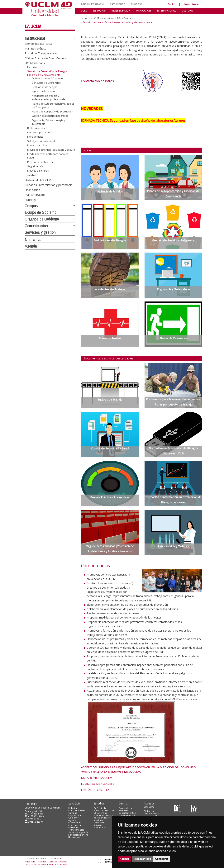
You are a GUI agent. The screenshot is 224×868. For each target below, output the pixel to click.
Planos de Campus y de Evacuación (52, 111)
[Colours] (194, 809)
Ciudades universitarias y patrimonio (49, 185)
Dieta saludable (36, 128)
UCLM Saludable (35, 63)
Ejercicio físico (35, 137)
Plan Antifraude (35, 195)
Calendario (99, 822)
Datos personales (57, 862)
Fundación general (79, 835)
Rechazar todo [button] (142, 859)
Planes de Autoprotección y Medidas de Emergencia (53, 105)
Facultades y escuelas (125, 809)
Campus (31, 206)
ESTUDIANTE (117, 4)
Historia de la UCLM (38, 180)
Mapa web (62, 864)
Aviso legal (30, 862)
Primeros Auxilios (37, 145)
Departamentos (127, 813)
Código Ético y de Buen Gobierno (47, 58)
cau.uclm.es (34, 822)
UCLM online (100, 813)
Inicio (84, 18)
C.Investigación (127, 815)
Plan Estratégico (36, 48)
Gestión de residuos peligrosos (50, 116)
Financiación (32, 190)
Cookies (42, 862)
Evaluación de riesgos (45, 87)
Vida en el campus (103, 815)
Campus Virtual (152, 813)
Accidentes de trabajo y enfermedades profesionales (49, 97)
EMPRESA (137, 4)
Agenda (31, 246)
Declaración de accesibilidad (39, 864)
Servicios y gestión (40, 232)
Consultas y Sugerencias (46, 83)
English (172, 4)
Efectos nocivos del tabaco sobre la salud (48, 156)
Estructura (33, 67)
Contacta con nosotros (97, 81)
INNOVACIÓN (143, 10)
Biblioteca (149, 811)
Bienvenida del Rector (39, 43)
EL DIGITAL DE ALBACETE (98, 784)
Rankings (31, 199)
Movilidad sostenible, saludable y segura (51, 150)
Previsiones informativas (75, 824)
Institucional (35, 38)
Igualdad (30, 175)
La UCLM (33, 26)
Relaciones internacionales (77, 809)
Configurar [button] (162, 859)
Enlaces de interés (38, 171)
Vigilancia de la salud (44, 91)
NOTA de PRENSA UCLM (97, 778)
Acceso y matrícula (104, 810)
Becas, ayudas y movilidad (102, 819)
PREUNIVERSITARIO (93, 4)
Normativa (33, 240)
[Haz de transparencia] (177, 809)
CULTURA (187, 10)
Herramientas (191, 4)
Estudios (99, 803)
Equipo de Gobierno (41, 212)
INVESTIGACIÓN (121, 10)
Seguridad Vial (36, 166)
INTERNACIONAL (166, 10)
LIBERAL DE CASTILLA (95, 790)
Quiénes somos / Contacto (47, 78)
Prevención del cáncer (40, 162)
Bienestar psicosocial (40, 132)
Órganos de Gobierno (42, 219)
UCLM (84, 10)
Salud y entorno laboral (41, 141)
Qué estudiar (101, 808)
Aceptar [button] (125, 859)
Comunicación (36, 226)
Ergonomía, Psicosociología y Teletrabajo (49, 122)
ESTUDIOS (100, 10)
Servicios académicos (100, 826)
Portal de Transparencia (41, 53)
